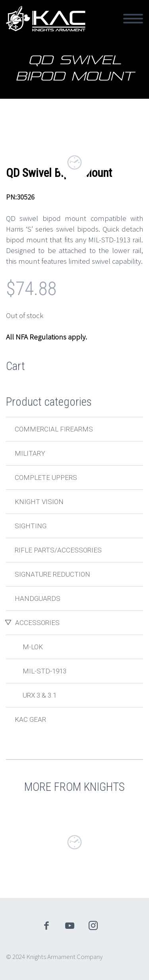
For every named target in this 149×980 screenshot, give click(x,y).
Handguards (38, 598)
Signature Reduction (52, 574)
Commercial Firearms (54, 429)
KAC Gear (30, 719)
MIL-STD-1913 (45, 671)
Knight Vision (39, 502)
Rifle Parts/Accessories (58, 550)
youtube (70, 926)
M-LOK (33, 647)
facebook (46, 926)
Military (30, 453)
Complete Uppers (46, 478)
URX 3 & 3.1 (40, 695)
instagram (93, 926)
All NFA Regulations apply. (46, 337)
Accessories (37, 623)
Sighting (31, 526)
